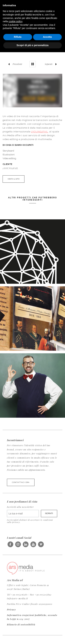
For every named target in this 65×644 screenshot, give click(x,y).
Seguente (52, 64)
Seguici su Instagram (18, 546)
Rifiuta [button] (18, 37)
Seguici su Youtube (33, 546)
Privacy (11, 609)
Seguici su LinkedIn (26, 546)
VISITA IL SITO (14, 179)
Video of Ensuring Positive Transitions (32, 91)
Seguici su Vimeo (41, 546)
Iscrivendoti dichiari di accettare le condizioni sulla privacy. (30, 521)
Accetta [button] (47, 37)
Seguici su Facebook (10, 546)
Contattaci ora (21, 482)
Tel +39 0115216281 (17, 595)
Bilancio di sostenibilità (21, 624)
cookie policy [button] (15, 21)
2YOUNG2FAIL (40, 132)
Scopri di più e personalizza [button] (32, 45)
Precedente (14, 64)
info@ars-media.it (17, 598)
